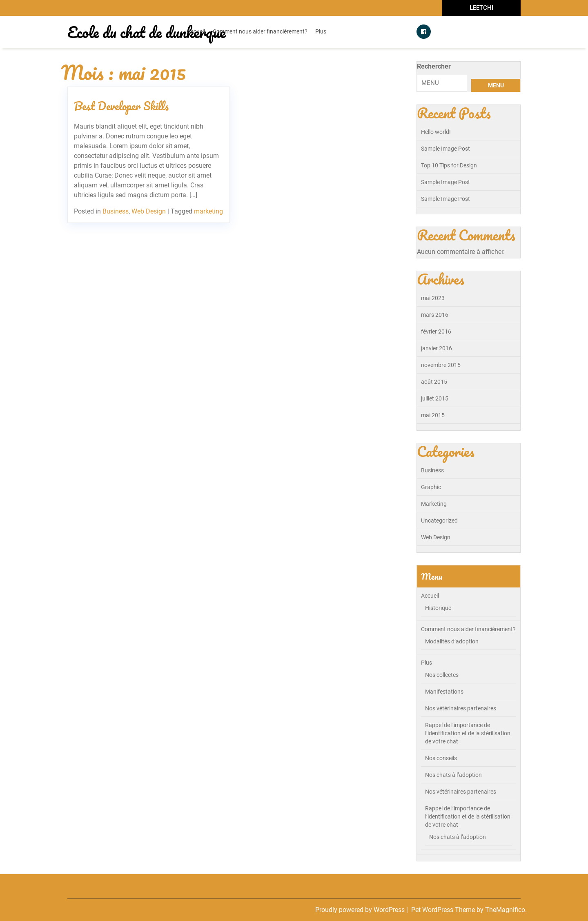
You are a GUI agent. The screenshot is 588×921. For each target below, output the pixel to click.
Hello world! (436, 132)
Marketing (434, 504)
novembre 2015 (441, 365)
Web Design (149, 211)
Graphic (431, 487)
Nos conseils (441, 758)
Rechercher (434, 66)
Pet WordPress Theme (444, 910)
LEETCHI (481, 8)
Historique (438, 608)
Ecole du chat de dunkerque (146, 32)
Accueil (196, 31)
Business (116, 211)
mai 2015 (433, 415)
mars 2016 (435, 315)
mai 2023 (433, 298)
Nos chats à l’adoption (453, 775)
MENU (496, 85)
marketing (208, 211)
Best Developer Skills (121, 106)
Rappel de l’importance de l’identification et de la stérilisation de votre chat (468, 733)
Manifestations (444, 692)
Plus (321, 31)
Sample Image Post (445, 149)
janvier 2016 (437, 348)
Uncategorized (439, 521)
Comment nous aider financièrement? (260, 31)
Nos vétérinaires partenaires (461, 708)
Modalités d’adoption (452, 641)
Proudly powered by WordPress (361, 910)
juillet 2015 (435, 398)
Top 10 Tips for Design (449, 165)
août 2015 (434, 382)
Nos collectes (442, 675)
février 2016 (436, 331)
